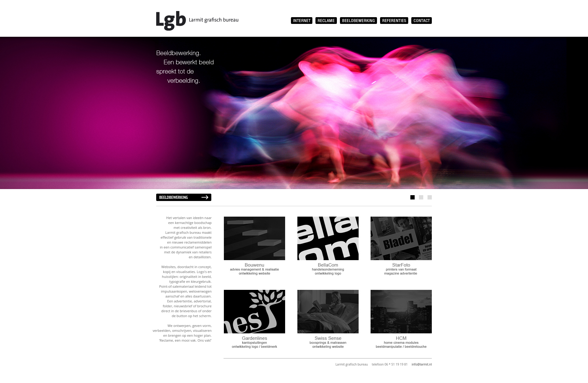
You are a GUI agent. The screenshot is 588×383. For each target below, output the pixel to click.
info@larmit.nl (422, 364)
